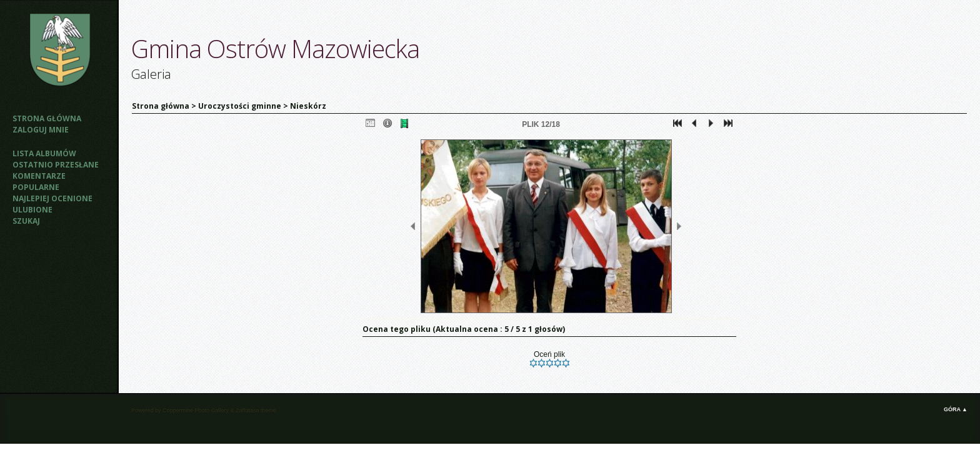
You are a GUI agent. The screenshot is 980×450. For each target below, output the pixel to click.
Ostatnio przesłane (56, 165)
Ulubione (32, 210)
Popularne (36, 187)
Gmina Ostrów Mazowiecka (275, 48)
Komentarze (39, 176)
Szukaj (26, 221)
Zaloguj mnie (41, 130)
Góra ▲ (956, 409)
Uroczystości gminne (240, 106)
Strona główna (47, 118)
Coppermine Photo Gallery (196, 411)
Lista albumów (44, 153)
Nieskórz (308, 106)
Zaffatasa (247, 411)
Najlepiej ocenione (52, 198)
